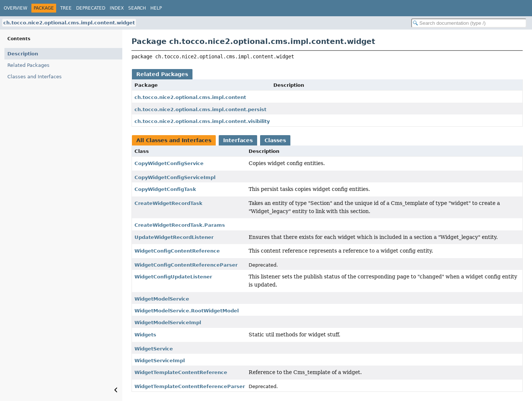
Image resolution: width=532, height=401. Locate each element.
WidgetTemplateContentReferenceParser (190, 386)
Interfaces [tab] (238, 140)
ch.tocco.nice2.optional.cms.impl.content (190, 97)
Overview (16, 8)
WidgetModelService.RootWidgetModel (187, 311)
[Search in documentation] (469, 23)
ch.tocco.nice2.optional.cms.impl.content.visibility (202, 121)
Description (23, 54)
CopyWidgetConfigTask (165, 189)
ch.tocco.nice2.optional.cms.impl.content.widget (69, 23)
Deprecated (91, 8)
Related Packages (28, 65)
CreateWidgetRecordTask (168, 203)
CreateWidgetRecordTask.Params (180, 225)
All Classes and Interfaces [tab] (174, 140)
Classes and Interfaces (35, 77)
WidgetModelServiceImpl (168, 323)
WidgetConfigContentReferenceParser (186, 265)
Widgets (145, 335)
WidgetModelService (162, 299)
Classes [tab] (275, 140)
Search (137, 8)
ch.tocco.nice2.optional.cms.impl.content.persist (200, 109)
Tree (66, 8)
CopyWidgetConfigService (169, 163)
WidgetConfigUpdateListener (173, 277)
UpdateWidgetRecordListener (174, 237)
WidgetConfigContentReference (177, 251)
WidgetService (154, 349)
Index (117, 8)
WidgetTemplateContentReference (181, 372)
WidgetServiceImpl (160, 361)
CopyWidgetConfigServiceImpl (175, 177)
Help (156, 8)
